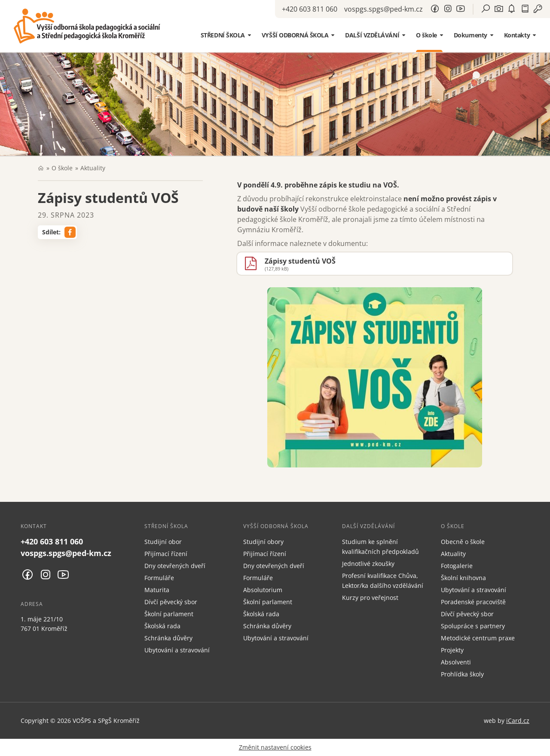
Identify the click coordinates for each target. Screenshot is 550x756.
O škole (62, 168)
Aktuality (93, 168)
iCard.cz (518, 721)
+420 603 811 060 (310, 9)
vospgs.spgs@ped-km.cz (383, 9)
